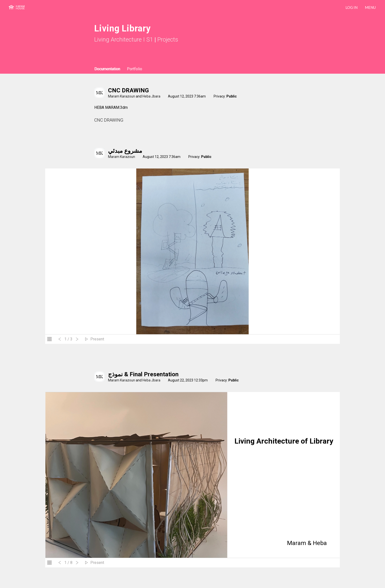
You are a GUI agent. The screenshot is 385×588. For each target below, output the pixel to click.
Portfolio (135, 69)
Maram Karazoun (122, 96)
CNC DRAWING (128, 90)
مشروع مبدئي (125, 151)
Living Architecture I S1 (124, 40)
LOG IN (351, 7)
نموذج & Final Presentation (143, 374)
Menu (370, 7)
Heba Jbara (151, 96)
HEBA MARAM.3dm (111, 107)
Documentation (107, 69)
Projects (168, 40)
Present (97, 339)
